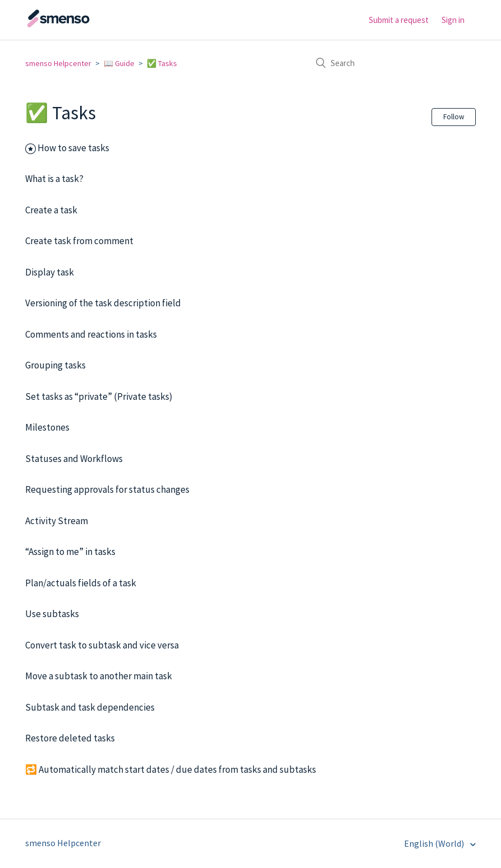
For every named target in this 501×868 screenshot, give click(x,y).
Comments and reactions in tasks (91, 334)
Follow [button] (454, 117)
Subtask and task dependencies (90, 707)
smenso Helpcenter (58, 63)
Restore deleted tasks (70, 738)
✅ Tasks (162, 63)
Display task (50, 272)
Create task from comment (79, 241)
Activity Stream (57, 521)
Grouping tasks (55, 365)
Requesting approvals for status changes (107, 489)
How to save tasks (73, 148)
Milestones (47, 427)
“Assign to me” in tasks (70, 552)
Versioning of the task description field (103, 303)
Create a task (51, 210)
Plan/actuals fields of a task (81, 583)
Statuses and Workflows (74, 459)
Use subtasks (52, 614)
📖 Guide (119, 63)
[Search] (392, 63)
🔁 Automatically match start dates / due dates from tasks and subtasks (171, 769)
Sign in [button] (453, 20)
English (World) (435, 843)
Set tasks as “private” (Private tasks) (99, 396)
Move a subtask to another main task (99, 676)
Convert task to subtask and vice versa (102, 645)
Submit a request (399, 20)
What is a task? (54, 179)
